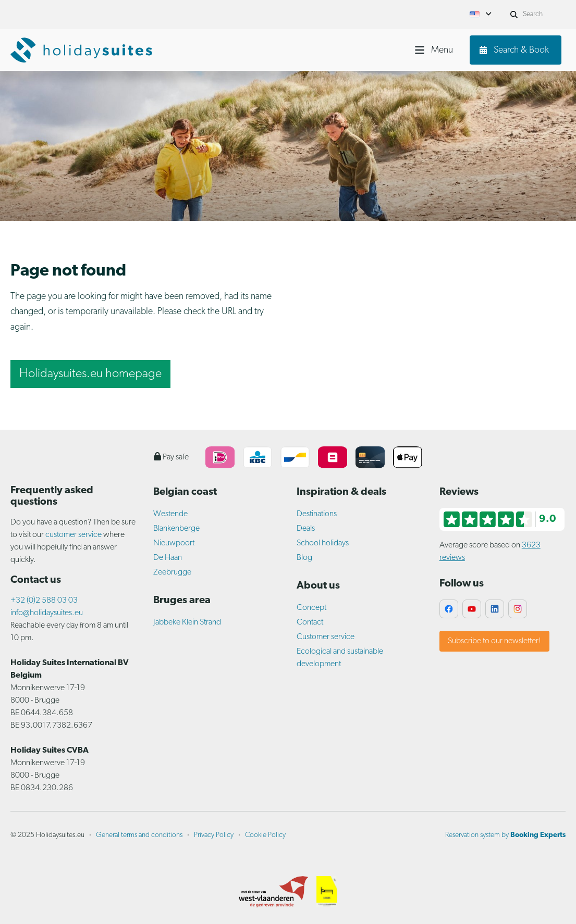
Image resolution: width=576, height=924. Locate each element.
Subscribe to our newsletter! (494, 641)
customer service (73, 535)
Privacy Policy (214, 835)
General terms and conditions (139, 835)
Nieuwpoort (174, 543)
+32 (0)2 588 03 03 (44, 601)
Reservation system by (505, 835)
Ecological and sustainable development (340, 658)
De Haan (168, 558)
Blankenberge (176, 529)
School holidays (323, 543)
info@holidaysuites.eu (47, 613)
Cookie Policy (265, 835)
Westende (170, 514)
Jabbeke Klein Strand (187, 622)
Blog (304, 558)
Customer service (326, 637)
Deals (306, 529)
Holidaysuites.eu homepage (90, 374)
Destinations (317, 514)
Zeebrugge (172, 572)
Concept (311, 608)
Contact (310, 622)
